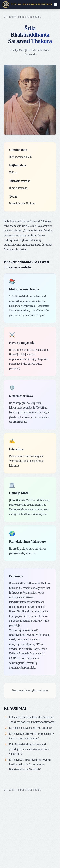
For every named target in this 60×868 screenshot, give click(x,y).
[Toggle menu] (56, 4)
